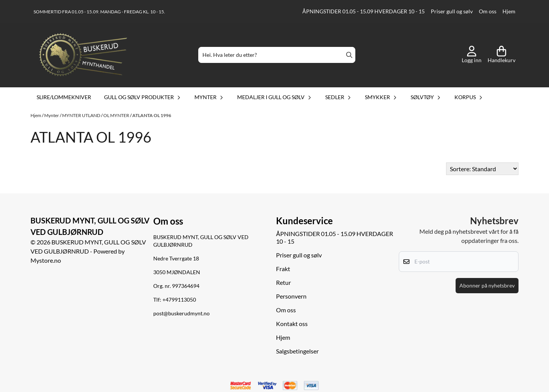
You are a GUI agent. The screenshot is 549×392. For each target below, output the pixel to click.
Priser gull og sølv (452, 11)
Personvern (291, 296)
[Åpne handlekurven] (502, 55)
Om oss (488, 11)
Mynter (52, 115)
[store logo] (83, 55)
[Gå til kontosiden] (472, 55)
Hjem (509, 11)
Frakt (283, 269)
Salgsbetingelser (297, 351)
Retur (283, 282)
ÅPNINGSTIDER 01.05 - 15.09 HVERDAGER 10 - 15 (364, 11)
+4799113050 (179, 300)
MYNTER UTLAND (82, 115)
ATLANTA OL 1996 (152, 115)
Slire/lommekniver (64, 97)
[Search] (349, 55)
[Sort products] (482, 169)
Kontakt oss (292, 324)
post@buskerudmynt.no (181, 313)
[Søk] (277, 55)
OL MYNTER (117, 115)
